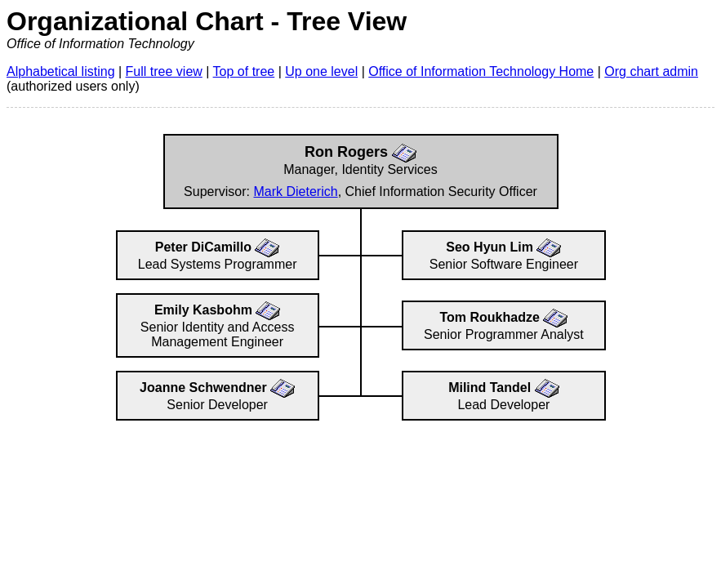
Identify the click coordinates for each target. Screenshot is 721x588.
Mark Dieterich (295, 192)
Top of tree (244, 71)
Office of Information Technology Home (481, 71)
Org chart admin (651, 71)
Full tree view (164, 71)
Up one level (321, 71)
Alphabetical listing (61, 71)
